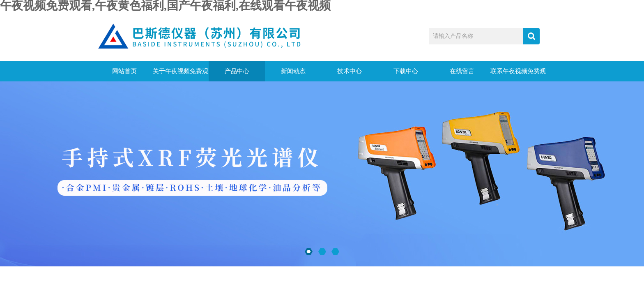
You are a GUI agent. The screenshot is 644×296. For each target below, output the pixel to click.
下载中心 (406, 71)
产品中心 (237, 71)
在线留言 (462, 71)
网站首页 (124, 71)
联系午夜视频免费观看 (518, 75)
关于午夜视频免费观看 (181, 75)
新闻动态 (293, 71)
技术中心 (350, 71)
